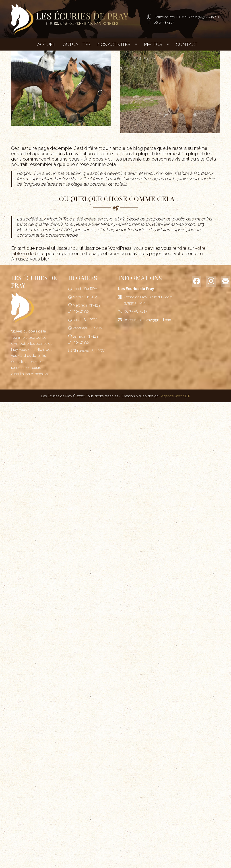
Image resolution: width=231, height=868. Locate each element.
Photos (153, 44)
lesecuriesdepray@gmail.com (148, 319)
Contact (187, 44)
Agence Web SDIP (176, 396)
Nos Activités (114, 44)
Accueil (47, 44)
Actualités (77, 44)
